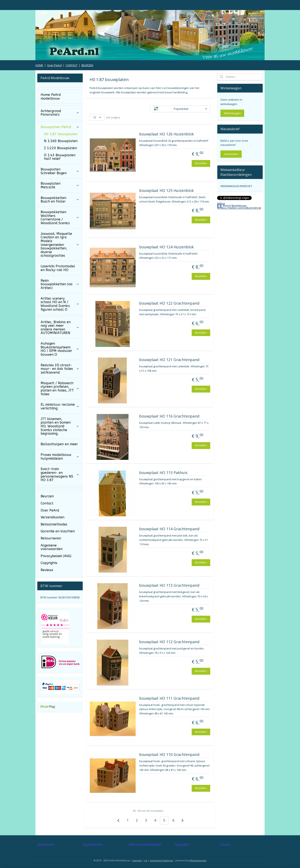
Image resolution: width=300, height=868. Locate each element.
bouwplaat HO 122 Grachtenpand (169, 303)
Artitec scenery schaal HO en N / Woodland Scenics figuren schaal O (60, 304)
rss (146, 860)
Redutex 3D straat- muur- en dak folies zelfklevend (60, 369)
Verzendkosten (52, 517)
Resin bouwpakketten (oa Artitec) (60, 284)
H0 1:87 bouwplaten (61, 134)
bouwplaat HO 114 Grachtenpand (169, 529)
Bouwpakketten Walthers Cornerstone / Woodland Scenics (60, 218)
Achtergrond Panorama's (60, 113)
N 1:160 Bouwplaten (61, 141)
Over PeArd (54, 65)
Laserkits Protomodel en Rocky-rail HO (58, 268)
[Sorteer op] (180, 109)
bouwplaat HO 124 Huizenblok (166, 247)
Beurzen (47, 496)
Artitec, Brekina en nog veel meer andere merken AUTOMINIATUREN (60, 328)
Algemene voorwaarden (52, 547)
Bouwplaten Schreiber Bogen (60, 171)
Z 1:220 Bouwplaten (60, 148)
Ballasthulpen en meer (59, 444)
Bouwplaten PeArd (60, 127)
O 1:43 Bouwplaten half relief (60, 157)
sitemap (137, 860)
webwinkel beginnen (162, 860)
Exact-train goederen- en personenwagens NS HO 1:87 (60, 474)
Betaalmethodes (54, 524)
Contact (47, 503)
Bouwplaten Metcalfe (60, 185)
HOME (39, 65)
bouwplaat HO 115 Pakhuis (163, 473)
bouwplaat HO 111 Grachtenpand (169, 698)
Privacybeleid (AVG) (56, 556)
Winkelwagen (232, 113)
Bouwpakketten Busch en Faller (60, 200)
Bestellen (201, 163)
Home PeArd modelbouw (51, 97)
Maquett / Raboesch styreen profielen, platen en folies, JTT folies (60, 389)
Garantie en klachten (58, 531)
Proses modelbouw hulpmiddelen (60, 457)
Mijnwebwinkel (198, 860)
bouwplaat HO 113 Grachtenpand (169, 585)
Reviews (47, 570)
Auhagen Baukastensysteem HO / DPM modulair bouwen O (60, 349)
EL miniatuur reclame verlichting (60, 406)
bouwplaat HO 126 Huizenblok (166, 134)
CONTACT (72, 65)
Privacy (225, 844)
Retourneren (51, 538)
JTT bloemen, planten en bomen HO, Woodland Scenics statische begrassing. (60, 426)
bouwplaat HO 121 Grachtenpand (169, 360)
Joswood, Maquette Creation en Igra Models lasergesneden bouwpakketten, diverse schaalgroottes (60, 245)
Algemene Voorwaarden (145, 844)
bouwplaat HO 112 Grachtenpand (169, 642)
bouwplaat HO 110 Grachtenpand (169, 755)
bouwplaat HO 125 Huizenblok (166, 191)
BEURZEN (87, 65)
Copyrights (49, 563)
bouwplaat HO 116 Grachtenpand (169, 416)
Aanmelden (231, 154)
